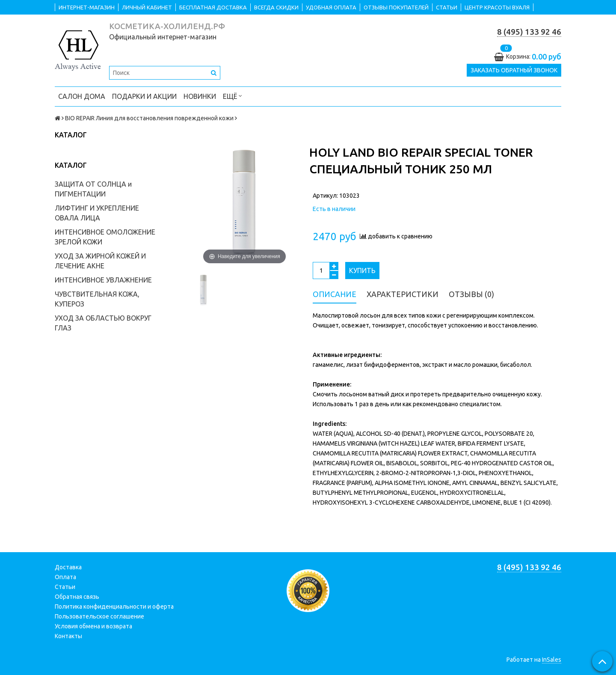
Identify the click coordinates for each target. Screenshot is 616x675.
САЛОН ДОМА (82, 96)
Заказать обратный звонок (514, 70)
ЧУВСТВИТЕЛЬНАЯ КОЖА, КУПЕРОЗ (97, 299)
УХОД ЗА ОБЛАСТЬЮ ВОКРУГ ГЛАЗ (103, 323)
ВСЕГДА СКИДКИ (276, 7)
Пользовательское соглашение (99, 616)
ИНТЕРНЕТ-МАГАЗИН (87, 7)
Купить (362, 271)
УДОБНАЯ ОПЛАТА (331, 7)
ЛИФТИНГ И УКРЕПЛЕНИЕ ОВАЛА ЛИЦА (97, 213)
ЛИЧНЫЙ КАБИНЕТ (147, 7)
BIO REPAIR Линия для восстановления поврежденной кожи (149, 118)
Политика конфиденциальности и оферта (114, 607)
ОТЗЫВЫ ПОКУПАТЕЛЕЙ (396, 7)
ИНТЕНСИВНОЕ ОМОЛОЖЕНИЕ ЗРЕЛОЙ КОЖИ (105, 237)
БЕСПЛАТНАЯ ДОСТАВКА (213, 7)
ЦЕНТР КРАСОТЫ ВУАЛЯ (497, 7)
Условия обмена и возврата (93, 626)
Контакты (68, 636)
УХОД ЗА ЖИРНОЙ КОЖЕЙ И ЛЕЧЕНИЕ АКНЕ (100, 261)
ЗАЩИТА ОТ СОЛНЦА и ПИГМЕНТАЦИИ (93, 189)
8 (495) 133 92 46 (529, 32)
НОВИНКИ (200, 96)
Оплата (65, 577)
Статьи (65, 587)
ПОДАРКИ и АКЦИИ (144, 96)
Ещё (232, 96)
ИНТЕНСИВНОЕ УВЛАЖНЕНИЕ (103, 280)
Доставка (68, 567)
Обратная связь (77, 597)
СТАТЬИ (447, 7)
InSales (552, 660)
